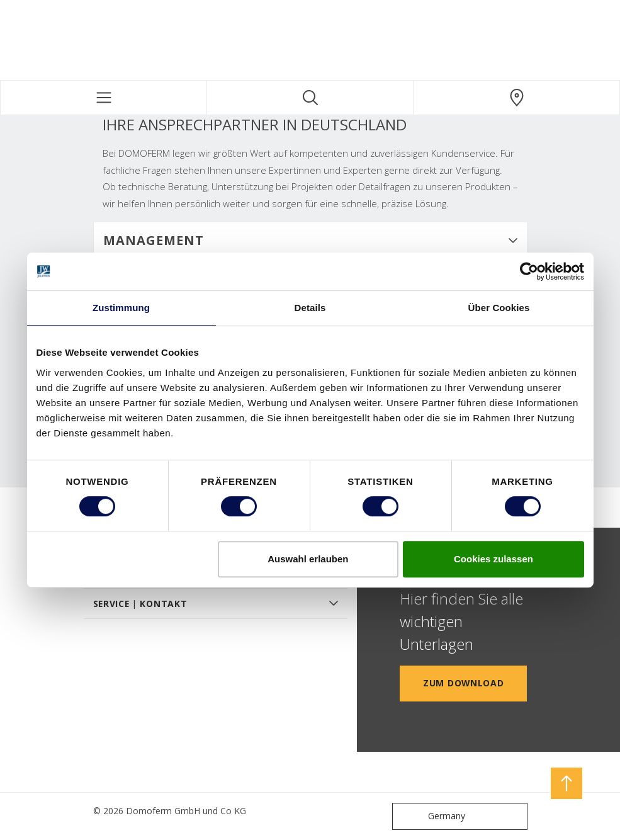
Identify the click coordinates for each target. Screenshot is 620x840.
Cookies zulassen (493, 559)
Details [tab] (310, 308)
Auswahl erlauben (308, 559)
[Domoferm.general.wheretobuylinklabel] (516, 98)
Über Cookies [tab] (499, 308)
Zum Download (463, 683)
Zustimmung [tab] (121, 308)
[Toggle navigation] (104, 98)
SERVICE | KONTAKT (140, 604)
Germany (431, 816)
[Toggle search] (310, 98)
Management (154, 240)
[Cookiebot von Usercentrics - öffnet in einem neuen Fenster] (529, 271)
